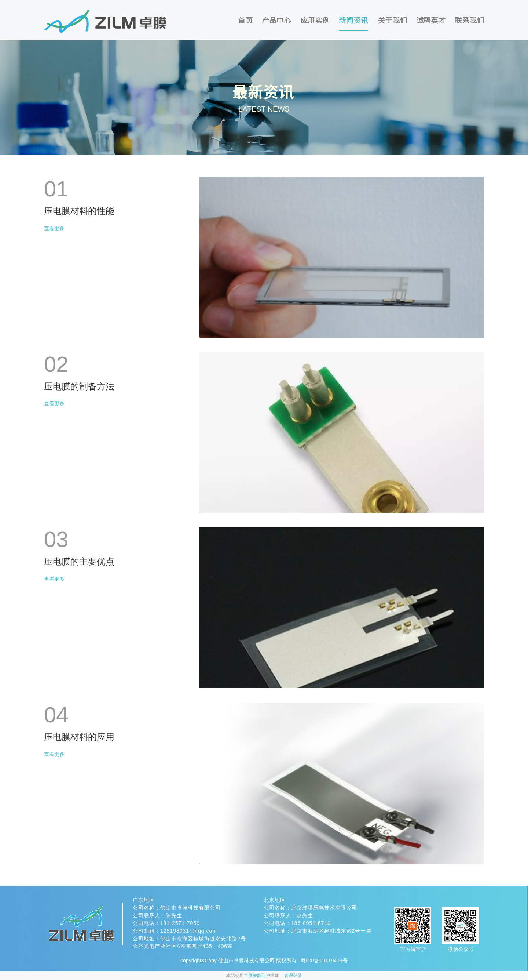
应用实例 (315, 20)
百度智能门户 (257, 976)
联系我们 (469, 20)
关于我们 (392, 20)
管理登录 (293, 976)
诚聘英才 (431, 20)
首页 (245, 20)
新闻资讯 (353, 20)
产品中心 (276, 20)
